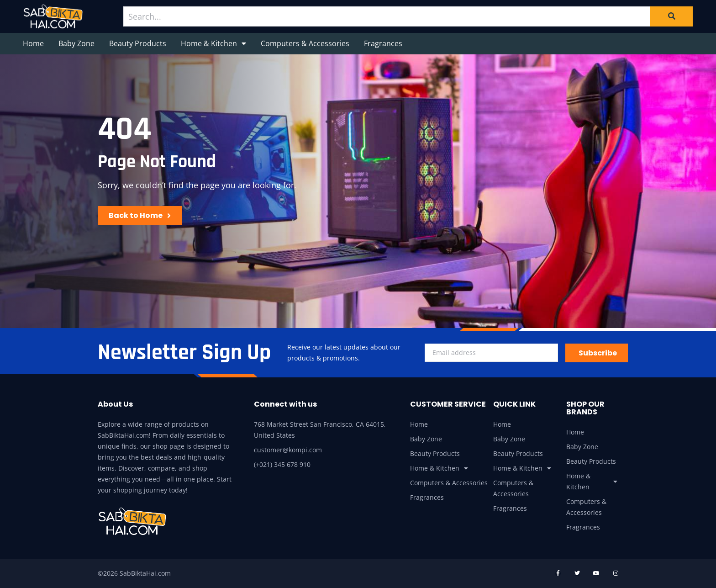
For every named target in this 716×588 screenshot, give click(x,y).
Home (33, 43)
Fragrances (383, 43)
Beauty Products (138, 43)
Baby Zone (76, 43)
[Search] (671, 16)
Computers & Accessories (305, 43)
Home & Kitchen (213, 44)
